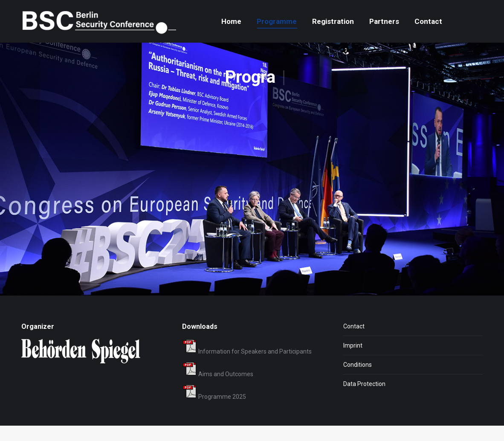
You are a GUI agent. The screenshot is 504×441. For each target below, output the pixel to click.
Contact (354, 342)
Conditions (358, 380)
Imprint (353, 361)
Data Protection (364, 399)
